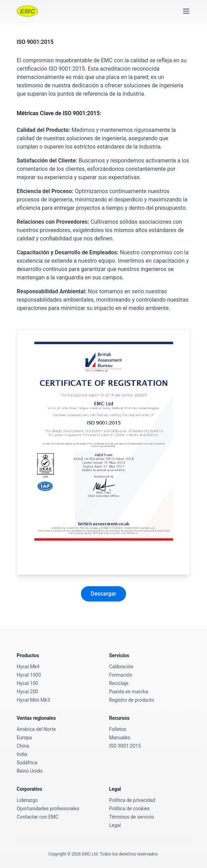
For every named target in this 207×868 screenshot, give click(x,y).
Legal (115, 825)
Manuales (120, 738)
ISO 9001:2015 (125, 746)
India (22, 754)
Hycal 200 (27, 692)
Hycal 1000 (29, 675)
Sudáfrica (27, 763)
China (23, 746)
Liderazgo (27, 800)
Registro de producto (132, 700)
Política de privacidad (132, 800)
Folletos (118, 729)
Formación (121, 675)
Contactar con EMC (38, 817)
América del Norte (36, 729)
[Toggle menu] (186, 11)
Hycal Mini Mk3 (33, 700)
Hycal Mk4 (28, 667)
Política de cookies (129, 809)
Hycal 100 (27, 683)
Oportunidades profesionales (48, 809)
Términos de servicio (131, 817)
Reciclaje (119, 683)
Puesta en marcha (129, 692)
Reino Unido (30, 771)
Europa (24, 738)
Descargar (103, 594)
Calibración (121, 667)
